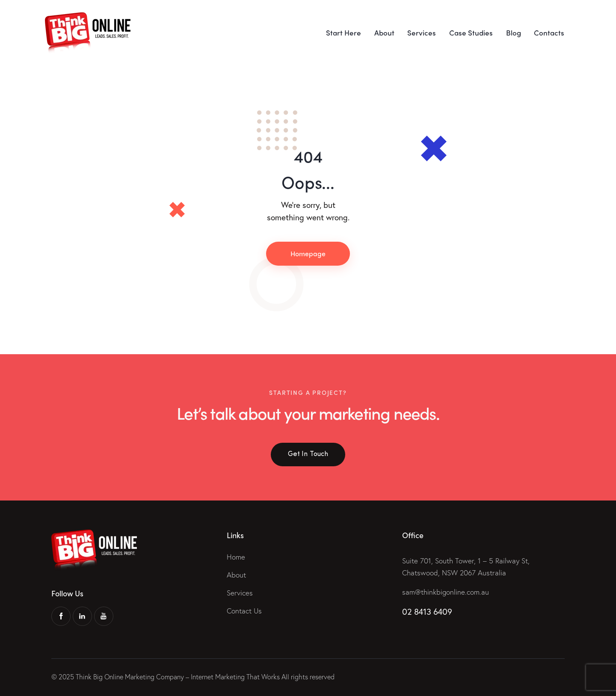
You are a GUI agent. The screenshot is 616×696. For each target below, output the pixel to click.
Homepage (308, 253)
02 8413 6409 (427, 612)
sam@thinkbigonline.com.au (446, 592)
